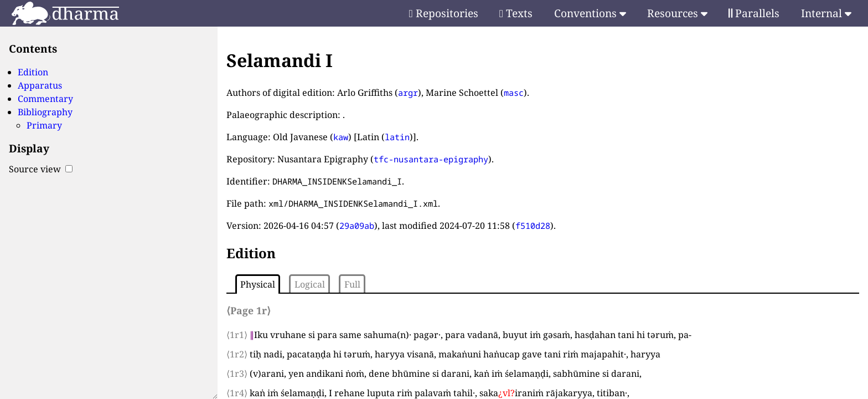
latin (397, 137)
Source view (41, 169)
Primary (44, 125)
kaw (341, 137)
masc (514, 93)
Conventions (590, 13)
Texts (516, 13)
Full (352, 284)
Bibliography (45, 112)
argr (408, 93)
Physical (258, 284)
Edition (33, 72)
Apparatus (40, 85)
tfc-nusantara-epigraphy (431, 159)
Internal (826, 13)
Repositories (444, 13)
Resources (677, 13)
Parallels (754, 13)
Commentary (45, 99)
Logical (310, 284)
